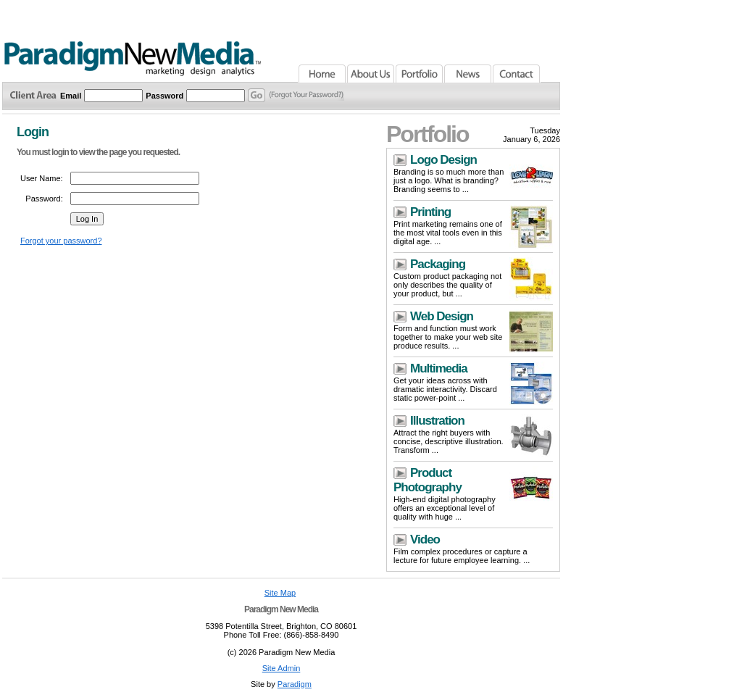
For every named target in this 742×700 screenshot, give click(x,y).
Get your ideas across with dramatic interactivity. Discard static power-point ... (445, 389)
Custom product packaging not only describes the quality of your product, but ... (447, 285)
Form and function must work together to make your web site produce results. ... (448, 337)
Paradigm (295, 684)
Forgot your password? (61, 241)
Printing (430, 212)
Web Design (442, 316)
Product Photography (428, 480)
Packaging (438, 264)
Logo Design (443, 160)
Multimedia (439, 368)
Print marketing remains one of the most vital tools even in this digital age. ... (448, 233)
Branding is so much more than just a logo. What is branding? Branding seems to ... (449, 180)
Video (425, 539)
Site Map (280, 593)
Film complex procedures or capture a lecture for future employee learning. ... (462, 556)
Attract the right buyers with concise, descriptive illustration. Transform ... (449, 441)
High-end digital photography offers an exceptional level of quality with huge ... (445, 508)
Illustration (437, 421)
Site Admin (282, 668)
